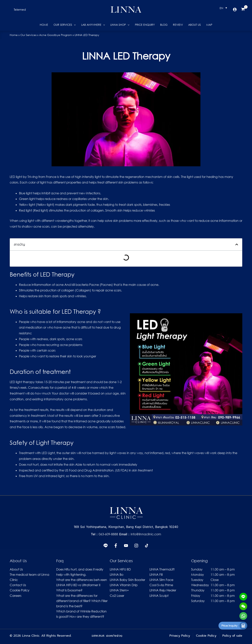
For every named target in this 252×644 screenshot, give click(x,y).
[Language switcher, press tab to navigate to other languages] (223, 8)
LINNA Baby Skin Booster (127, 580)
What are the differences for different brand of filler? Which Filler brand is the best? (82, 601)
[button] (20, 9)
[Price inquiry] (246, 626)
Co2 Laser (117, 596)
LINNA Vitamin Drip (124, 585)
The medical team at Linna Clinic (29, 577)
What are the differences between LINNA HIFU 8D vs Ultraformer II (82, 582)
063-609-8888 (109, 534)
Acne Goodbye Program (56, 35)
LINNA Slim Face (161, 580)
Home (14, 35)
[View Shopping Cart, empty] (243, 10)
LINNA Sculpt (159, 596)
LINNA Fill (156, 575)
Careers (16, 596)
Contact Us (18, 585)
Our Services (28, 35)
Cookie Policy (20, 590)
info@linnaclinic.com (146, 534)
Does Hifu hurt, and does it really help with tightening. (80, 572)
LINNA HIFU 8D (120, 569)
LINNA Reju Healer (163, 590)
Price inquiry (233, 626)
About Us (16, 569)
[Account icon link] (235, 9)
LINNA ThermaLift (162, 569)
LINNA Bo (117, 575)
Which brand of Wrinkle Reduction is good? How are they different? (81, 614)
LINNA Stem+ (119, 590)
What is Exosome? (69, 590)
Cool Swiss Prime (161, 585)
